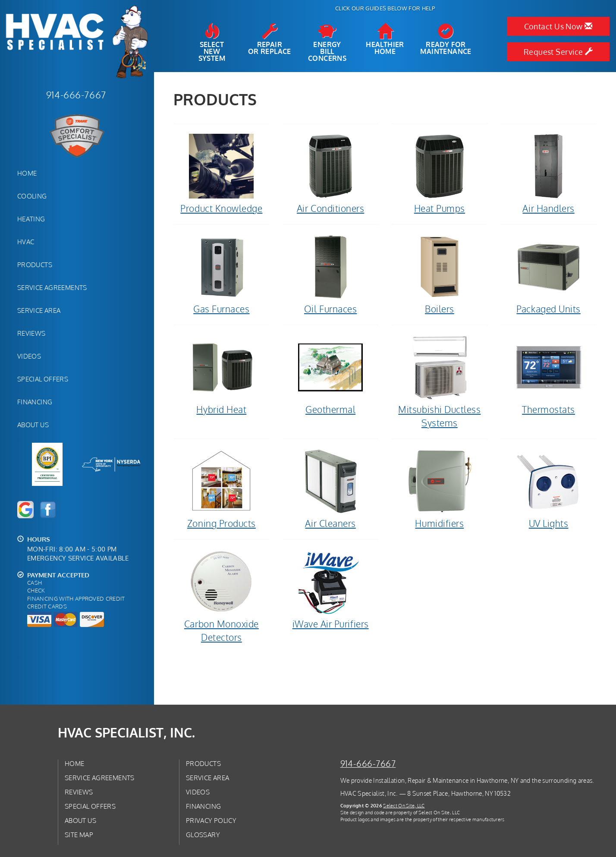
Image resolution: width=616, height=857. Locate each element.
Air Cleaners (331, 488)
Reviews (31, 333)
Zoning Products (222, 488)
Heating (31, 219)
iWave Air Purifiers (331, 589)
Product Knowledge (222, 173)
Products (35, 265)
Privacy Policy (211, 820)
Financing (35, 402)
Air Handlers (548, 173)
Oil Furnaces (331, 274)
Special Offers (43, 379)
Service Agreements (52, 287)
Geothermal (331, 375)
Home (27, 173)
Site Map (79, 835)
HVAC (26, 242)
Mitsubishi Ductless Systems (440, 381)
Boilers (440, 274)
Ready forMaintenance (446, 39)
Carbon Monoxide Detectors (222, 596)
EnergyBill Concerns (327, 43)
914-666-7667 (368, 764)
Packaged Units (548, 274)
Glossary (203, 835)
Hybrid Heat (222, 375)
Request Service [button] (558, 52)
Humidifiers (440, 488)
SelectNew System (212, 43)
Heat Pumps (440, 173)
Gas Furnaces (222, 274)
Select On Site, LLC (404, 805)
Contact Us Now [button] (558, 26)
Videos (29, 356)
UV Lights (548, 488)
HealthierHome (385, 39)
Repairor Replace (270, 39)
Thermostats (548, 375)
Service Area (39, 310)
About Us (33, 425)
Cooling (32, 196)
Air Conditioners (331, 173)
